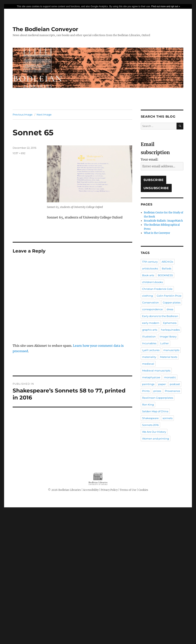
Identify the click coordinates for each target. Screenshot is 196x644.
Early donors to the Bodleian (160, 316)
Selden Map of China (155, 411)
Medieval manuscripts (156, 370)
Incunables (149, 343)
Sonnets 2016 (150, 425)
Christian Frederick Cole (157, 289)
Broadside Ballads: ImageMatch (163, 221)
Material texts (169, 357)
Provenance (172, 391)
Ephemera (170, 323)
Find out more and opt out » (166, 6)
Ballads (167, 268)
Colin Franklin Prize (169, 296)
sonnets (168, 418)
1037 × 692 (19, 153)
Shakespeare (150, 418)
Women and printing (156, 439)
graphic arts (150, 330)
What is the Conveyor (157, 233)
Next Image (44, 114)
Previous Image (23, 114)
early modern (151, 323)
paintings (148, 384)
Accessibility (91, 490)
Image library (168, 336)
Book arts (148, 275)
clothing (147, 296)
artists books (150, 268)
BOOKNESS (165, 275)
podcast (175, 384)
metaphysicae (151, 377)
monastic (170, 377)
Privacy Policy (109, 490)
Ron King (148, 405)
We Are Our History (154, 432)
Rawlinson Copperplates (158, 398)
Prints (146, 391)
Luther (164, 343)
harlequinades (170, 330)
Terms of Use (128, 490)
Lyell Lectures (151, 350)
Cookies (143, 490)
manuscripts (171, 350)
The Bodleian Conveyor (45, 29)
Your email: (150, 159)
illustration (149, 336)
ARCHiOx (167, 262)
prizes (157, 391)
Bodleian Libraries (70, 490)
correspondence (152, 309)
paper (162, 384)
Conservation (150, 302)
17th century (150, 262)
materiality (149, 357)
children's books (152, 282)
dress (170, 309)
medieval (148, 364)
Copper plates (172, 302)
